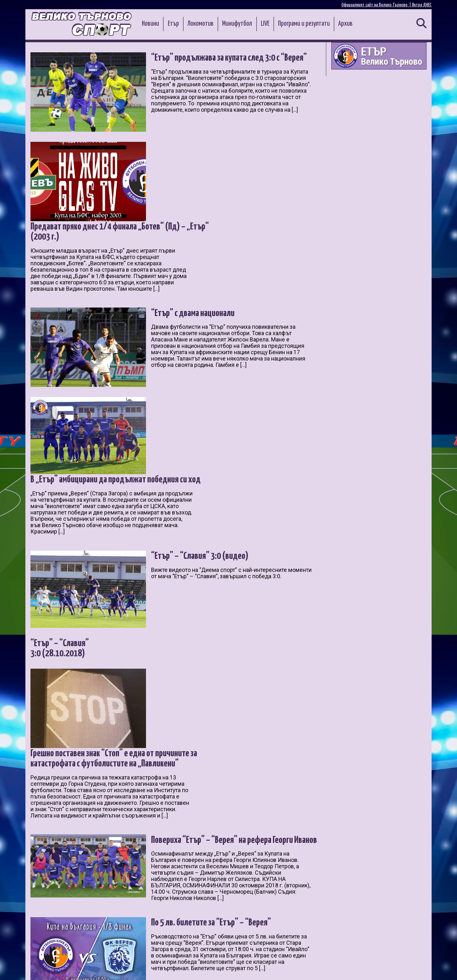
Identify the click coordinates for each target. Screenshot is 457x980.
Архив (345, 24)
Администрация (113, 968)
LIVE (265, 24)
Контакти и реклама (409, 968)
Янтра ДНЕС (422, 5)
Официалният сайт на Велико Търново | (377, 5)
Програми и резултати (304, 24)
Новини (150, 24)
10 (131, 904)
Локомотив (201, 24)
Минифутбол (237, 24)
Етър (173, 24)
